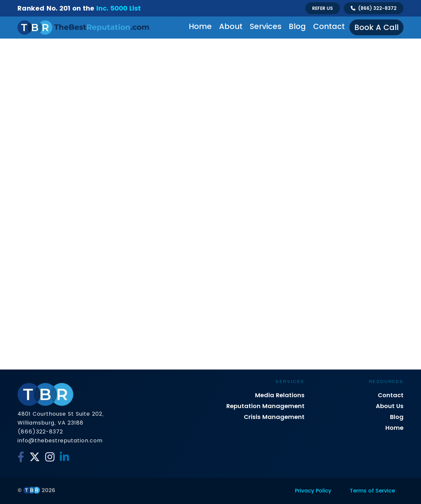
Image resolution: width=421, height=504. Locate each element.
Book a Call (376, 27)
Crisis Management (274, 417)
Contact (329, 26)
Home (200, 26)
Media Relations (280, 395)
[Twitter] (35, 457)
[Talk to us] (374, 8)
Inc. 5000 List (119, 8)
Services (266, 26)
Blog (297, 26)
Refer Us (323, 8)
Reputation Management (265, 406)
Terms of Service (372, 491)
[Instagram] (50, 457)
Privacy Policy (313, 491)
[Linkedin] (64, 457)
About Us (390, 406)
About (231, 26)
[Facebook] (21, 457)
